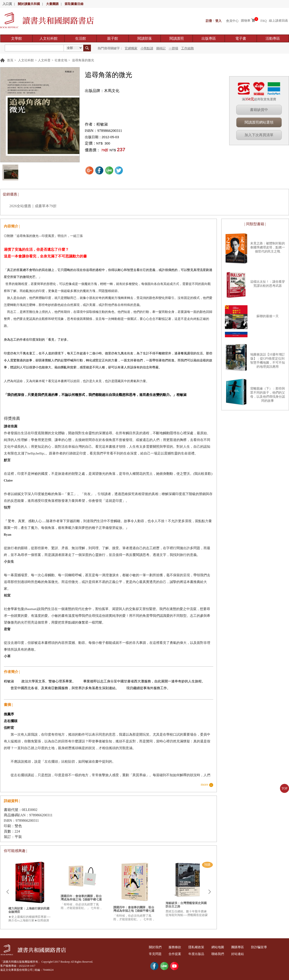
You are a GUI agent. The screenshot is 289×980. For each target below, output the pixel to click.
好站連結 (243, 954)
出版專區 (209, 38)
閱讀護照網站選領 (259, 122)
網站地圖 (222, 947)
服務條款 (177, 947)
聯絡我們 (222, 954)
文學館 (16, 38)
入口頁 (7, 4)
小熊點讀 (147, 48)
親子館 (113, 38)
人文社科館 (49, 38)
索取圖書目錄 (74, 4)
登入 (218, 21)
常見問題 (156, 954)
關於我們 (156, 947)
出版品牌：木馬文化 (102, 91)
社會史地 (61, 60)
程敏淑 (102, 124)
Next (210, 892)
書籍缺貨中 (259, 110)
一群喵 (173, 48)
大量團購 (52, 4)
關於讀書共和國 (29, 4)
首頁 (10, 60)
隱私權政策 (200, 947)
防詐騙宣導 (266, 947)
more (205, 785)
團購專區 (243, 947)
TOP (284, 788)
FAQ (264, 21)
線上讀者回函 (278, 21)
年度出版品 (200, 954)
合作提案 (177, 954)
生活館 (81, 38)
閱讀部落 (145, 38)
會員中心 (232, 21)
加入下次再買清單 (259, 135)
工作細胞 (187, 48)
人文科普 (44, 60)
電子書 (241, 38)
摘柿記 (161, 48)
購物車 (246, 21)
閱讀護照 (177, 38)
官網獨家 (131, 48)
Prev (7, 892)
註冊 (209, 21)
